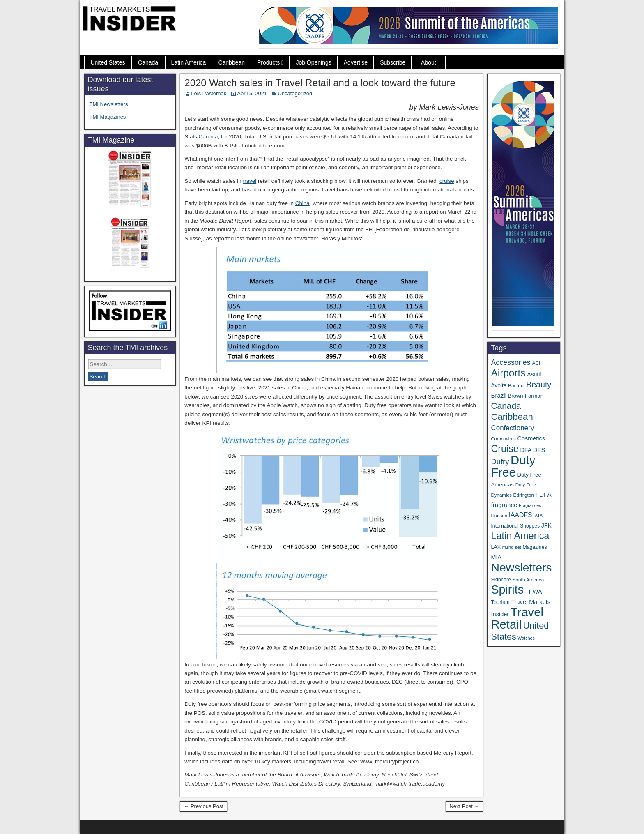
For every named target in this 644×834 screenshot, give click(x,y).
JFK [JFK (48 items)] (546, 525)
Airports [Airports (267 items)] (508, 373)
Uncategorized (295, 93)
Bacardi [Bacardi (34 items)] (516, 386)
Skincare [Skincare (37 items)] (501, 580)
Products (268, 62)
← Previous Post (204, 806)
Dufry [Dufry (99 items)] (500, 462)
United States (108, 62)
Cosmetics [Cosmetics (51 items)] (531, 438)
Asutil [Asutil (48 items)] (534, 374)
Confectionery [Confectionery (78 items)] (512, 428)
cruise (447, 181)
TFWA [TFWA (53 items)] (534, 592)
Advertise (356, 62)
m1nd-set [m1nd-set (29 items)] (512, 547)
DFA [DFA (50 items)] (526, 450)
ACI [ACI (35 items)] (536, 363)
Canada (148, 62)
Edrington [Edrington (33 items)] (524, 495)
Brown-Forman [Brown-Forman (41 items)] (526, 396)
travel (250, 181)
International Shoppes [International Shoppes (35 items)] (515, 526)
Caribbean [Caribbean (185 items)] (512, 417)
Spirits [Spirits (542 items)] (507, 590)
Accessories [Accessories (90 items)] (511, 362)
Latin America (189, 62)
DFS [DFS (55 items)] (539, 450)
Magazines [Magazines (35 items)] (535, 547)
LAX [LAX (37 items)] (496, 547)
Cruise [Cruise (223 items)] (505, 449)
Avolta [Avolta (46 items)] (499, 386)
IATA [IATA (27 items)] (538, 516)
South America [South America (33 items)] (528, 579)
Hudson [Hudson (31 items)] (499, 516)
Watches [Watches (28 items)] (526, 638)
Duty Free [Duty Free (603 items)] (513, 466)
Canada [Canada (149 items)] (506, 406)
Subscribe (393, 62)
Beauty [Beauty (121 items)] (539, 385)
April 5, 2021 (252, 93)
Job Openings (313, 62)
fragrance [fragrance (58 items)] (504, 505)
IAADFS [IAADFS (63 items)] (521, 515)
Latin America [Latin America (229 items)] (520, 536)
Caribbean (231, 62)
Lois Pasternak (209, 93)
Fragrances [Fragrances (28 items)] (530, 505)
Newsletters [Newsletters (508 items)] (521, 567)
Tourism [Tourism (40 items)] (500, 602)
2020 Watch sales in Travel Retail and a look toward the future (320, 83)
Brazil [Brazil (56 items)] (499, 395)
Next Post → (464, 806)
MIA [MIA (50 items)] (496, 557)
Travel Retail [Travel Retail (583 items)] (517, 618)
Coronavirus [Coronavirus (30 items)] (503, 439)
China (302, 203)
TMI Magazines (108, 117)
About (429, 62)
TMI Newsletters (109, 104)
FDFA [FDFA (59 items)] (544, 494)
